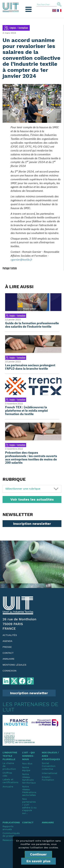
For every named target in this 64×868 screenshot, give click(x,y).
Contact (8, 653)
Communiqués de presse (10, 835)
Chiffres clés (7, 774)
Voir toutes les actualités (32, 499)
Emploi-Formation (48, 778)
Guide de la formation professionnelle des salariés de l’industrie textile (32, 325)
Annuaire (9, 659)
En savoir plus (38, 861)
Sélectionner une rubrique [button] (23, 489)
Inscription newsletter (32, 524)
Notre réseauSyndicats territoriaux (29, 778)
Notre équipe (26, 769)
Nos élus (27, 763)
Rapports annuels (8, 828)
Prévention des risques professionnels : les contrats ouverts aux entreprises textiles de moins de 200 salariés (31, 458)
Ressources (9, 840)
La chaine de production (9, 766)
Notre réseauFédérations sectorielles (29, 791)
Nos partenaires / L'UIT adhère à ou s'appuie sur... (29, 806)
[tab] (32, 489)
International (49, 773)
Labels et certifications (10, 781)
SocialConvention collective (49, 766)
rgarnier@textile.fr (21, 260)
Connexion (9, 671)
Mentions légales (14, 665)
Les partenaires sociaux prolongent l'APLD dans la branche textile (30, 367)
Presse (7, 647)
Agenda (7, 641)
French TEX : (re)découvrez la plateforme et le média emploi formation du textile (26, 411)
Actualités (10, 635)
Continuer (38, 854)
